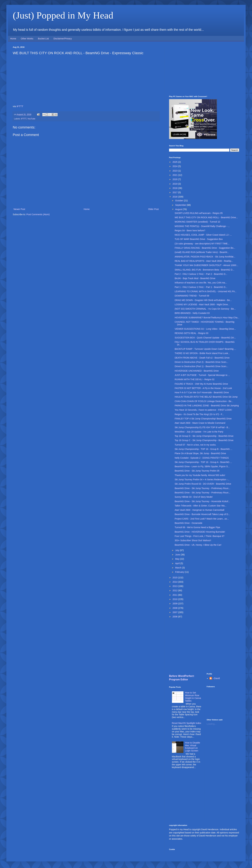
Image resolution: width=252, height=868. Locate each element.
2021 (175, 175)
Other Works (27, 39)
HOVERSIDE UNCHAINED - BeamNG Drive (197, 371)
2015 (175, 578)
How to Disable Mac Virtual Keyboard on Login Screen (193, 747)
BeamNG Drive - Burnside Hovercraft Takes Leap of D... (202, 514)
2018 (175, 188)
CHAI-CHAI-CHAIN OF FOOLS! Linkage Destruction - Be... (204, 401)
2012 (175, 590)
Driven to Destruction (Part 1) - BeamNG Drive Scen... (201, 366)
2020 (175, 179)
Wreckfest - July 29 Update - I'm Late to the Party (199, 432)
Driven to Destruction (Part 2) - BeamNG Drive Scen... (201, 362)
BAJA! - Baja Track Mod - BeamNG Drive (195, 278)
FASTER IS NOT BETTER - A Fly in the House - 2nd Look (203, 388)
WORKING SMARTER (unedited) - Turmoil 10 (197, 222)
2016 (175, 197)
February (180, 572)
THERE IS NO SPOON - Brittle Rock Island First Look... (202, 353)
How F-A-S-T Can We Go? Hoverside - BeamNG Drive (202, 392)
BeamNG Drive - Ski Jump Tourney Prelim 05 (197, 471)
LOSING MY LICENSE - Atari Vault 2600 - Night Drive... (202, 304)
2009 (175, 604)
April (178, 563)
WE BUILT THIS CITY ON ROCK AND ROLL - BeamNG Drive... (206, 217)
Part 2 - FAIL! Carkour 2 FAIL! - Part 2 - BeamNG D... (201, 274)
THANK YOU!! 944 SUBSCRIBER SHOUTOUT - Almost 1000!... (206, 265)
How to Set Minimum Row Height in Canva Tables (193, 697)
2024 (175, 166)
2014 (175, 582)
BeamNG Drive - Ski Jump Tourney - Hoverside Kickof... (202, 501)
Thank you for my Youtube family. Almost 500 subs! (200, 475)
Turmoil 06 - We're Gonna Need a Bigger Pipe (197, 527)
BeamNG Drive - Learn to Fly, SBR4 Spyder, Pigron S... (202, 466)
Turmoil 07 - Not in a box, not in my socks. (195, 445)
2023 (175, 171)
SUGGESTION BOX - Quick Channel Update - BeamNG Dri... (205, 338)
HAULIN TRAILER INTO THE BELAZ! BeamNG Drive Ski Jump (206, 397)
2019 (175, 184)
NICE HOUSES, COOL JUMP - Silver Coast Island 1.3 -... (203, 235)
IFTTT (20, 106)
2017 (175, 192)
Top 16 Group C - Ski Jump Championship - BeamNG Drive (204, 440)
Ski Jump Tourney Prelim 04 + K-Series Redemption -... (202, 480)
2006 (175, 617)
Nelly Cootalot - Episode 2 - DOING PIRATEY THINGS (202, 458)
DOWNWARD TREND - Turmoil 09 (192, 296)
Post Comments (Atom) (38, 214)
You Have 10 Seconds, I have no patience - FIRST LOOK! (203, 410)
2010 (175, 599)
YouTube (31, 119)
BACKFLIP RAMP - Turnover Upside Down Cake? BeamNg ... (205, 349)
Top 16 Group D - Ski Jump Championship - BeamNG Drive (204, 436)
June (178, 555)
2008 (175, 608)
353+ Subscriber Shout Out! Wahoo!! (193, 540)
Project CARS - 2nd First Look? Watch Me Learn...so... (202, 519)
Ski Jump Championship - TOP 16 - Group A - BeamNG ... (203, 462)
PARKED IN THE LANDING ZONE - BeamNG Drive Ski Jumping (207, 406)
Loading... (212, 724)
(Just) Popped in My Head (63, 15)
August (179, 209)
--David (216, 678)
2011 (175, 595)
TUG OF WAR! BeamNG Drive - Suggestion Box (199, 239)
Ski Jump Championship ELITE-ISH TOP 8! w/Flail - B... (202, 427)
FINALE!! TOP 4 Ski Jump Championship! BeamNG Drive (203, 419)
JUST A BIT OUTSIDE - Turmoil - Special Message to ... (202, 375)
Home (13, 39)
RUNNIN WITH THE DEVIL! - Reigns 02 (195, 379)
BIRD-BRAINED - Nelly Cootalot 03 (192, 313)
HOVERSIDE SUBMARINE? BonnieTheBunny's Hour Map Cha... (207, 318)
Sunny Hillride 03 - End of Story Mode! (194, 497)
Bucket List (43, 39)
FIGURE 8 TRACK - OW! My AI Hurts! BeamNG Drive (201, 384)
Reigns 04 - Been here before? (190, 231)
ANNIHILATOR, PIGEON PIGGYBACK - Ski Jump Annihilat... (205, 257)
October (179, 201)
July (177, 550)
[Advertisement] (204, 68)
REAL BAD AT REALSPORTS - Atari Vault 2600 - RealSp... (204, 261)
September (181, 205)
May (178, 559)
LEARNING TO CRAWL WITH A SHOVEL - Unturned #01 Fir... (206, 291)
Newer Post (19, 209)
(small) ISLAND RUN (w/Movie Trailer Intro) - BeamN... (202, 252)
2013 (175, 586)
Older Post (153, 209)
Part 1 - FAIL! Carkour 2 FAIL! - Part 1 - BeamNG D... (201, 287)
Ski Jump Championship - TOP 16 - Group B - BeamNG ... (203, 449)
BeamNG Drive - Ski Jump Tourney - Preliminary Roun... (202, 488)
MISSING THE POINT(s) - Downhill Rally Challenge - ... (202, 226)
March (179, 568)
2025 (175, 162)
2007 (175, 612)
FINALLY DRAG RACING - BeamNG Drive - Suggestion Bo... (205, 248)
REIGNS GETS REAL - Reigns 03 (191, 333)
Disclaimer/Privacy (63, 39)
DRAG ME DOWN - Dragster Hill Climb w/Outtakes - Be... (203, 300)
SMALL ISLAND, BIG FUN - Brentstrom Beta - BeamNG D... (204, 270)
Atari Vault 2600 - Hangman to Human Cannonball (199, 510)
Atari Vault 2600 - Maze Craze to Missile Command (200, 423)
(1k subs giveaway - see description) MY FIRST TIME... (202, 244)
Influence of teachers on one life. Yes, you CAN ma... (201, 283)
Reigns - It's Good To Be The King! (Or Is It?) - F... (199, 414)
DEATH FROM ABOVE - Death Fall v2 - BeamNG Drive (202, 358)
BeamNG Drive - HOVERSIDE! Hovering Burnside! (200, 532)
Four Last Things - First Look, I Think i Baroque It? (200, 536)
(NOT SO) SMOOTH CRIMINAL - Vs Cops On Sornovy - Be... (205, 309)
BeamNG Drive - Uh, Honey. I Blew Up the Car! (198, 545)
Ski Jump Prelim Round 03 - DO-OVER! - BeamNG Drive (203, 484)
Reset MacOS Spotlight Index (187, 723)
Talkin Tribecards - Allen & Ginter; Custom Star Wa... (201, 506)
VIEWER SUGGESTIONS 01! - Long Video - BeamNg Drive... (205, 329)
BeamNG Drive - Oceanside (189, 523)
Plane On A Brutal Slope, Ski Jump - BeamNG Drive (200, 453)
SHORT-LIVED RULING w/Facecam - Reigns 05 (199, 213)
